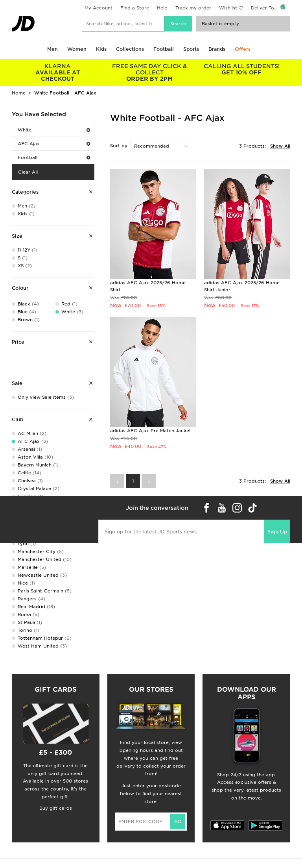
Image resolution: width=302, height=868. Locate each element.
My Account (99, 8)
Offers (243, 49)
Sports (191, 49)
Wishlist (228, 8)
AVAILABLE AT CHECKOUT (58, 72)
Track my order (193, 8)
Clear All (28, 172)
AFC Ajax (54, 144)
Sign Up (277, 532)
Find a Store (135, 8)
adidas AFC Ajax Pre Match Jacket (151, 431)
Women (77, 49)
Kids (101, 49)
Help (162, 8)
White (54, 130)
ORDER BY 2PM (150, 72)
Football (164, 49)
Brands (217, 49)
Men (52, 49)
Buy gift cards (56, 808)
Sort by (119, 146)
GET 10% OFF (241, 69)
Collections (130, 49)
